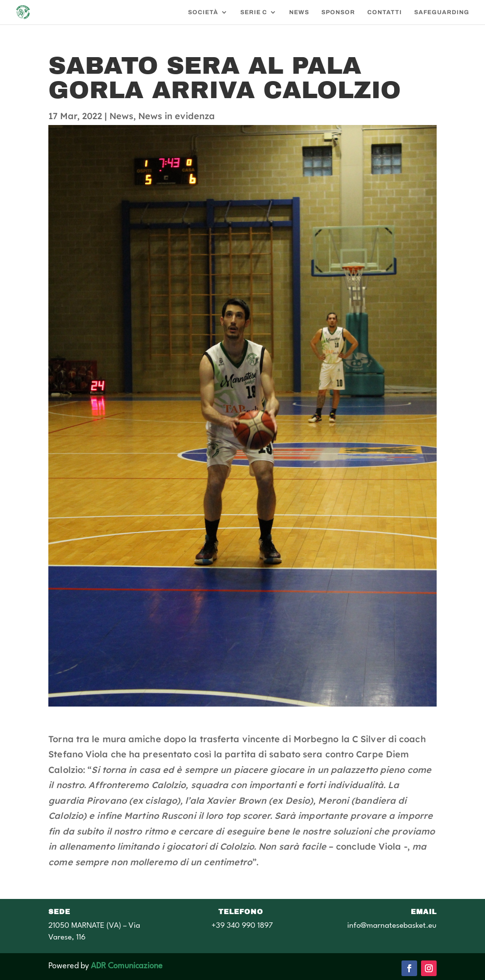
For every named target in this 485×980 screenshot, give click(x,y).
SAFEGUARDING (442, 12)
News (121, 116)
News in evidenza (177, 116)
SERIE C (254, 12)
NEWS (299, 12)
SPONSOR (338, 12)
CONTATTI (385, 12)
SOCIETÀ (203, 12)
